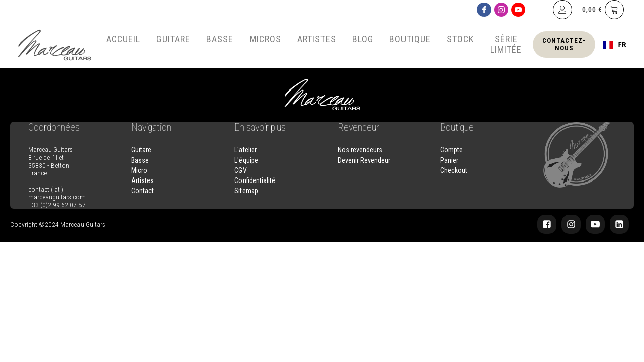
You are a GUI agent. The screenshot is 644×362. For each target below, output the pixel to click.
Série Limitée (506, 44)
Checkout (454, 170)
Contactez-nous (564, 44)
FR (615, 45)
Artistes (317, 39)
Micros (265, 39)
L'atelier (246, 150)
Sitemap (246, 191)
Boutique (410, 39)
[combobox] (615, 45)
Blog (363, 39)
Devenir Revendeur (364, 160)
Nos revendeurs (360, 150)
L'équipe (246, 160)
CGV (240, 170)
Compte (452, 150)
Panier (449, 160)
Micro (139, 170)
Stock (460, 39)
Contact (143, 191)
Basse (220, 39)
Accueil (123, 39)
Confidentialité (255, 180)
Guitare (173, 39)
